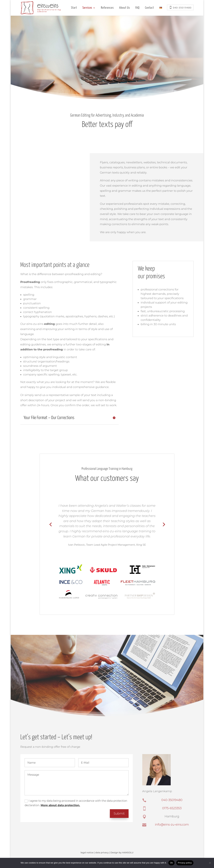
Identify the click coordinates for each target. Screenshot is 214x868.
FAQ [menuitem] (138, 8)
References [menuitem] (107, 8)
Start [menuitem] (74, 8)
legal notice (87, 852)
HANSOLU (128, 852)
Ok (171, 863)
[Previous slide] (50, 524)
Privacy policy (185, 863)
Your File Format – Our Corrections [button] (49, 418)
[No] (210, 863)
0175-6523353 (172, 808)
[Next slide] (164, 524)
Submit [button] (119, 814)
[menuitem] (161, 11)
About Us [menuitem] (125, 8)
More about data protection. (60, 805)
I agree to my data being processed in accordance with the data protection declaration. (76, 803)
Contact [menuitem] (149, 8)
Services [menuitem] (87, 8)
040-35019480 (172, 800)
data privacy (102, 852)
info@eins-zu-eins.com (172, 825)
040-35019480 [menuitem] (182, 8)
